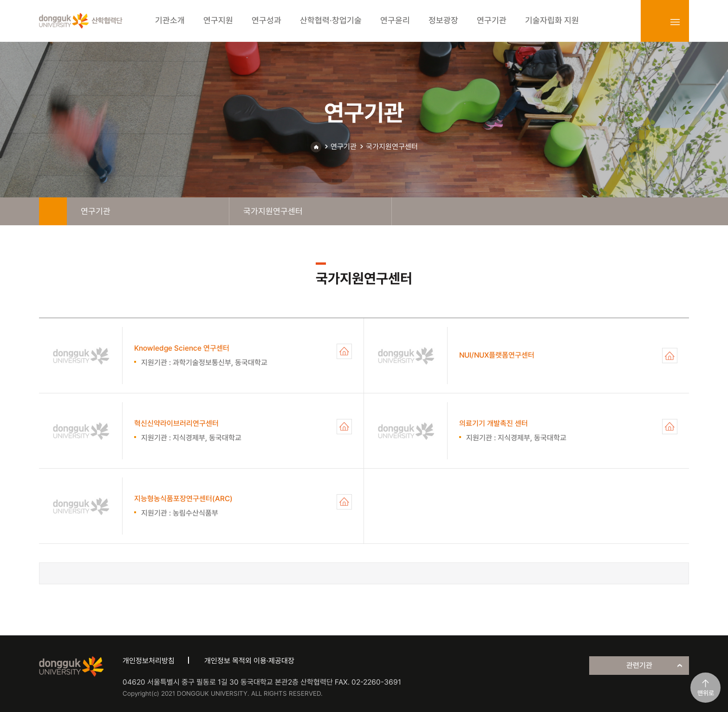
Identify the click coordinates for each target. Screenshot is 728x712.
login (655, 22)
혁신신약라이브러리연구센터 (344, 427)
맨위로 (706, 693)
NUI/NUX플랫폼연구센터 (670, 356)
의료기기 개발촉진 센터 (670, 427)
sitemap (675, 22)
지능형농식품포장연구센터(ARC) (344, 502)
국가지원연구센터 (392, 147)
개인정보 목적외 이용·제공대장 (249, 661)
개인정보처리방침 (149, 661)
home (53, 211)
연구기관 (344, 147)
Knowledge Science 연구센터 (344, 351)
